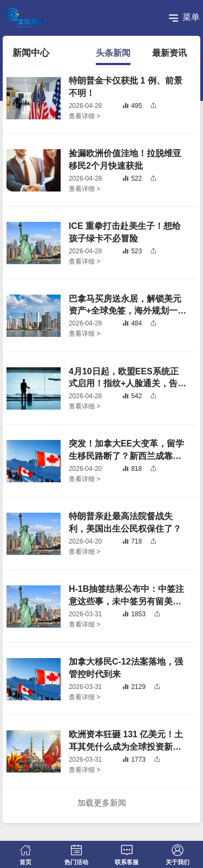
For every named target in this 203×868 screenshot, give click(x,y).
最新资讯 (169, 53)
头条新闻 (113, 53)
